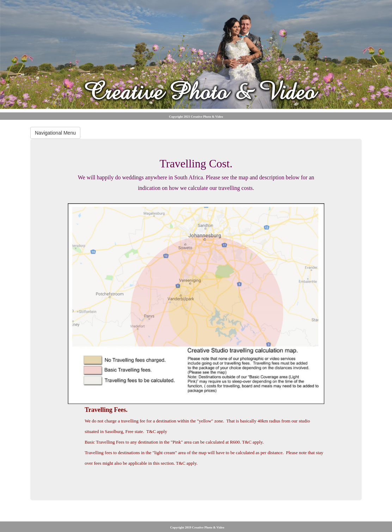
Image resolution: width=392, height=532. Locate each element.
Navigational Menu (55, 133)
